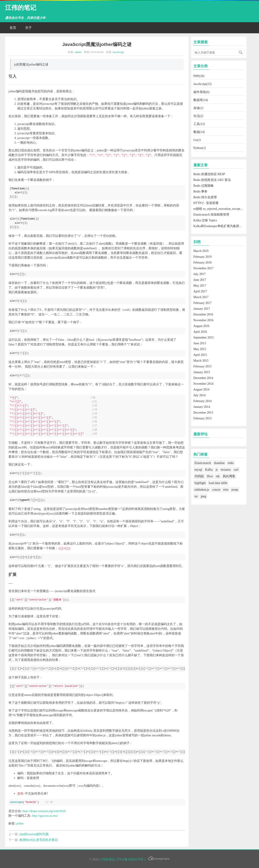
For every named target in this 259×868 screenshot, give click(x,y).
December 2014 (203, 378)
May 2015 (200, 349)
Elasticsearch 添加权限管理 (211, 215)
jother (20, 823)
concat (216, 490)
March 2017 (201, 297)
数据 (199, 132)
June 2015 (200, 343)
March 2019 (201, 251)
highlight (200, 483)
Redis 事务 (200, 191)
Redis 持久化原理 (205, 197)
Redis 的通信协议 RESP (209, 174)
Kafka (209, 470)
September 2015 (204, 338)
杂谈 (198, 108)
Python (200, 148)
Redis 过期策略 (204, 186)
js (217, 470)
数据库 (201, 100)
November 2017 (204, 268)
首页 (13, 28)
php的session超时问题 (34, 834)
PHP (199, 76)
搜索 (241, 52)
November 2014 (204, 384)
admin (78, 52)
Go (197, 140)
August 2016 (201, 326)
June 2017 (200, 280)
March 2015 (201, 361)
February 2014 (203, 401)
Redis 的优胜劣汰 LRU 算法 (212, 180)
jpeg (203, 496)
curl (236, 470)
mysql (198, 470)
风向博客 (229, 476)
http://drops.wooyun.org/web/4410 (44, 811)
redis (231, 463)
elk (218, 476)
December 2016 (203, 314)
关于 (28, 28)
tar (196, 496)
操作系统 (201, 92)
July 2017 (200, 274)
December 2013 (203, 413)
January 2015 (202, 372)
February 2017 (203, 303)
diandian (219, 463)
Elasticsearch (203, 463)
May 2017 (200, 286)
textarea (226, 470)
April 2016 (200, 332)
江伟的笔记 (21, 8)
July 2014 (200, 395)
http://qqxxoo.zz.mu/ (45, 816)
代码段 (199, 476)
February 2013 (203, 418)
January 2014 (202, 407)
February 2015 (203, 366)
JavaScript (118, 52)
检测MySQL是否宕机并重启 (39, 840)
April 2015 (200, 355)
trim (226, 490)
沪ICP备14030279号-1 (131, 859)
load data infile (218, 483)
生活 (198, 116)
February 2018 (203, 263)
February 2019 (203, 257)
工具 (199, 124)
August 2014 (201, 389)
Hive (210, 476)
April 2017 (200, 291)
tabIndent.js (202, 490)
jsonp (235, 490)
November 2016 (204, 320)
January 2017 (202, 309)
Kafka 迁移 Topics (205, 220)
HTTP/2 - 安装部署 (206, 203)
